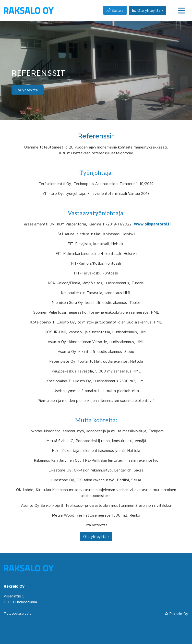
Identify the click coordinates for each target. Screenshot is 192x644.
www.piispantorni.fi (152, 224)
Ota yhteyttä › (28, 90)
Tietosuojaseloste (18, 613)
